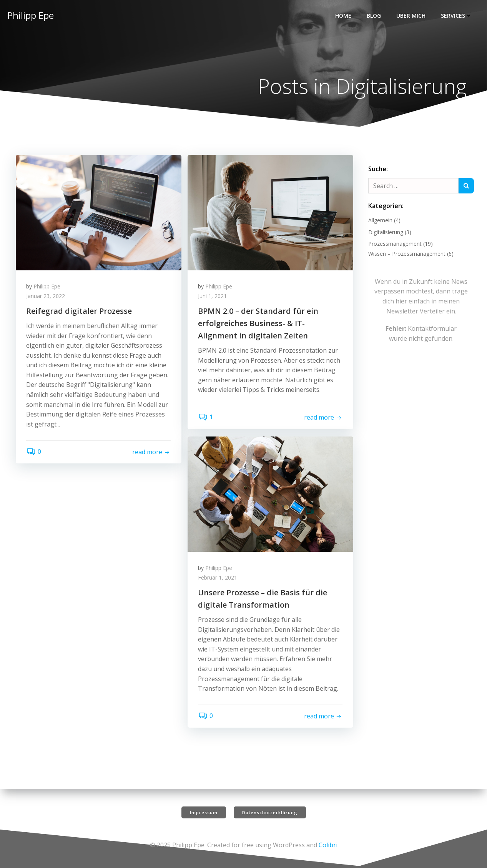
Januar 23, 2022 (47, 298)
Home (344, 16)
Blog (375, 16)
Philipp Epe (48, 288)
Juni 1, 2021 (214, 298)
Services (457, 16)
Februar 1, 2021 (219, 580)
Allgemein (380, 221)
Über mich (412, 16)
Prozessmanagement (395, 244)
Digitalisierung (385, 233)
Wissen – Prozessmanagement (406, 254)
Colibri (328, 845)
